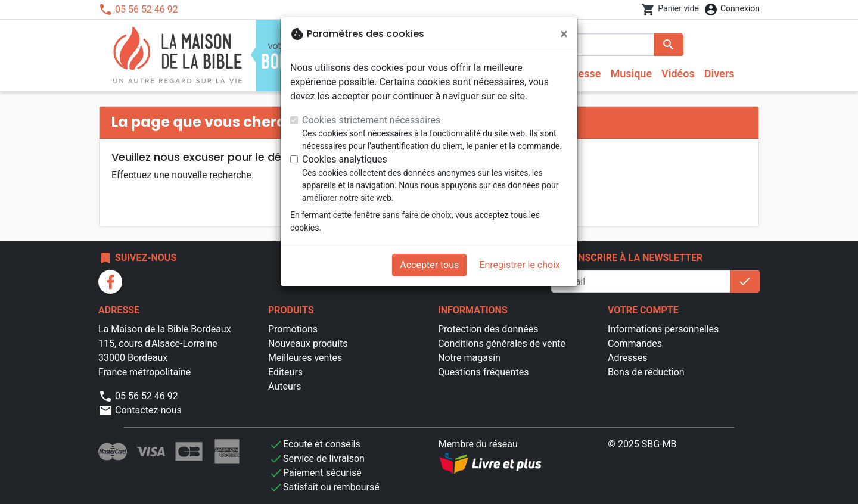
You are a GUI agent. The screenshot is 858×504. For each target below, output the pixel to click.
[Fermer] (564, 34)
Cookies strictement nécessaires (371, 120)
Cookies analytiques (345, 159)
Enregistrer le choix (520, 265)
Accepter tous (429, 265)
